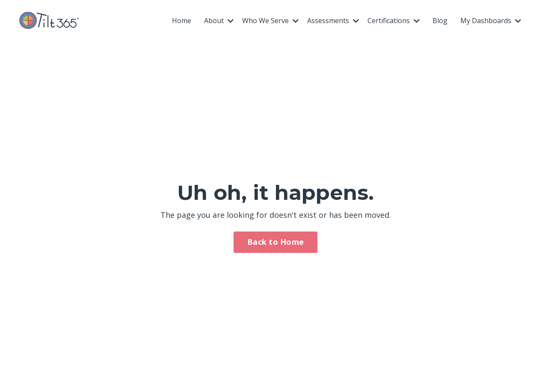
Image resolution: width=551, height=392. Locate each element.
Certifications (394, 21)
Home (182, 21)
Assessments (333, 21)
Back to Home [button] (275, 242)
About (219, 21)
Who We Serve (270, 21)
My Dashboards (491, 21)
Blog (440, 21)
